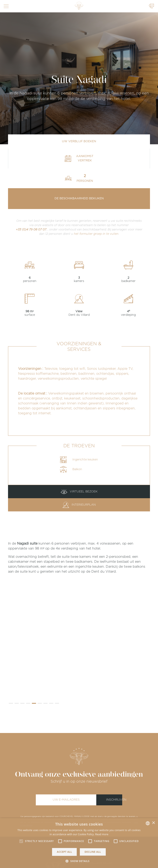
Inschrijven (114, 800)
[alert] (79, 843)
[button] (11, 703)
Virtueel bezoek (79, 492)
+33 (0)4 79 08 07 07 (31, 230)
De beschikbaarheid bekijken (79, 199)
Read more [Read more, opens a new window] (102, 834)
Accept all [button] (64, 852)
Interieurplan (79, 505)
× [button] (153, 823)
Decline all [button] (93, 852)
